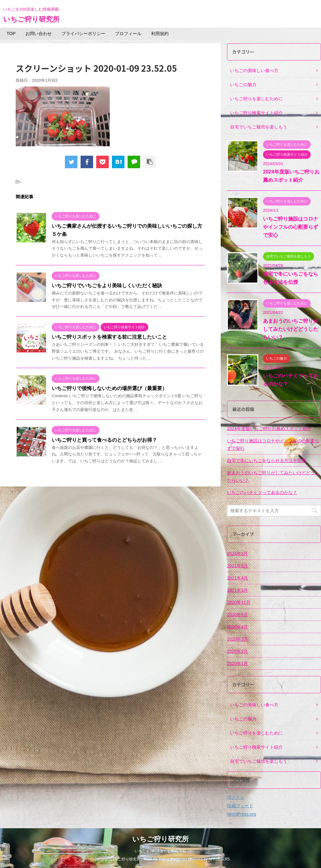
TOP (11, 34)
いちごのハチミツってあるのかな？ (262, 492)
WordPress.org (242, 814)
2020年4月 (237, 627)
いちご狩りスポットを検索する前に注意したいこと (109, 337)
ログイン (236, 797)
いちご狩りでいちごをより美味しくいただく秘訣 (107, 286)
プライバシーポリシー (83, 34)
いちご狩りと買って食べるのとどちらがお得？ (104, 440)
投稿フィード (240, 806)
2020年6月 (237, 615)
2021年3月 (237, 590)
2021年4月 (237, 578)
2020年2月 (237, 651)
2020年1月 (237, 663)
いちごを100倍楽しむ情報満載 (160, 851)
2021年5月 (237, 566)
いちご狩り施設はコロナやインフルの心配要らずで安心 (291, 227)
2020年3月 (237, 639)
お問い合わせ (39, 34)
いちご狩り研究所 (31, 19)
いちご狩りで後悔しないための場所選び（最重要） (109, 388)
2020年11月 (239, 602)
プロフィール (128, 34)
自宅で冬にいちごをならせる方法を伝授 (266, 460)
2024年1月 (237, 554)
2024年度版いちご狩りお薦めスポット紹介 (269, 429)
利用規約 (160, 34)
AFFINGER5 (219, 859)
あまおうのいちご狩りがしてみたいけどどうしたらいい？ (291, 329)
